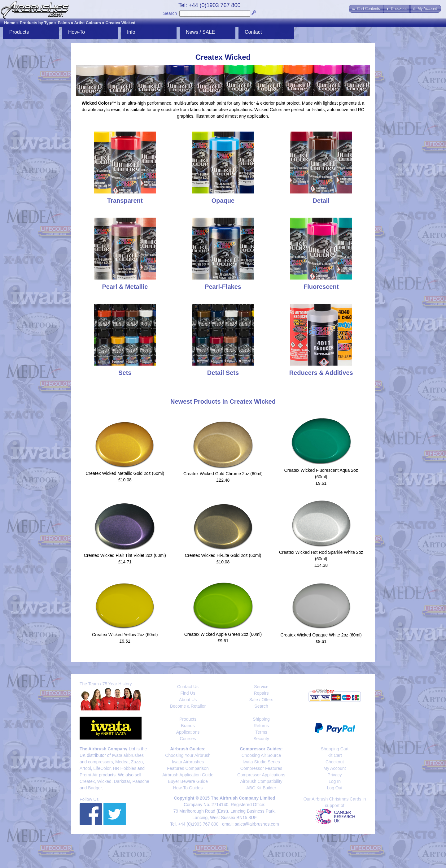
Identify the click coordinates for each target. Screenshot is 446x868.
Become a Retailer (188, 706)
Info (131, 32)
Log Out (335, 788)
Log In (335, 781)
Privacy (335, 775)
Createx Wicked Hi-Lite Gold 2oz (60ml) (223, 555)
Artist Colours (87, 23)
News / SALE (200, 32)
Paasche (141, 781)
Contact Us (188, 687)
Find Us (188, 693)
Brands (188, 726)
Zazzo (137, 762)
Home (10, 23)
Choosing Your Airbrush (188, 755)
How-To (77, 32)
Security (261, 739)
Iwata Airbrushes (188, 762)
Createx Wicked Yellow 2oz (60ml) (125, 635)
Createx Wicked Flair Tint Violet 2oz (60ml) (125, 555)
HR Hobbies (124, 768)
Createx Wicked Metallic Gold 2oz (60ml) (125, 473)
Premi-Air (89, 775)
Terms (261, 732)
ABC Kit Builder (261, 788)
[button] (366, 9)
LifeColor (102, 768)
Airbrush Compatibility (261, 781)
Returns (261, 726)
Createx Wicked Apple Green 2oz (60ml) (223, 634)
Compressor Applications (261, 775)
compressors (100, 762)
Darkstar (122, 781)
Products (19, 32)
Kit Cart (335, 755)
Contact (253, 32)
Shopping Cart (335, 749)
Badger (95, 788)
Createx (87, 781)
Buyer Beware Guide (188, 781)
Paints (64, 23)
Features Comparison (188, 768)
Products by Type (37, 23)
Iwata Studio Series (261, 762)
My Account (334, 768)
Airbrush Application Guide (188, 775)
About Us (188, 700)
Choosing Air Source (261, 755)
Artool (85, 768)
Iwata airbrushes (128, 755)
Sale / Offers (261, 700)
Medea (122, 762)
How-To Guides (188, 788)
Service (261, 687)
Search (170, 13)
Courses (188, 739)
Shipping (261, 719)
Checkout (335, 762)
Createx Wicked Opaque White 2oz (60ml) (321, 635)
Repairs (261, 693)
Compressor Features (261, 768)
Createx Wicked (121, 23)
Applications (188, 732)
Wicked (104, 781)
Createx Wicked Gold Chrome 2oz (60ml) (223, 474)
